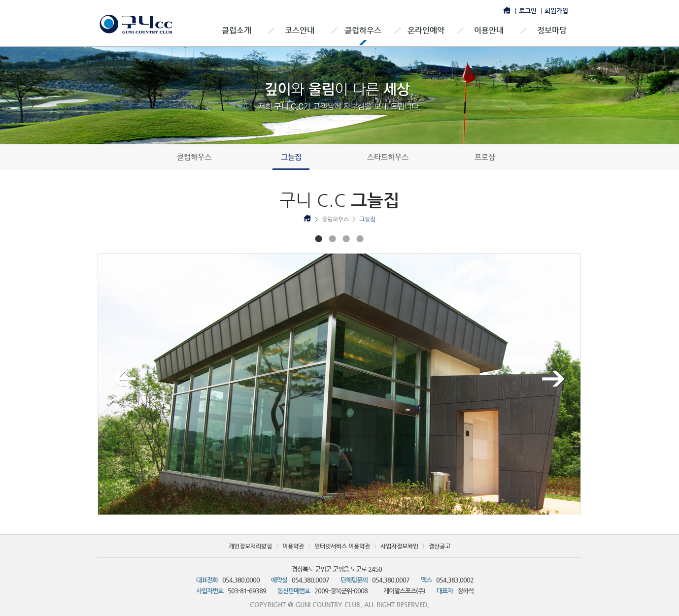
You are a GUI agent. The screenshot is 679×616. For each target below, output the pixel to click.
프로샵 (485, 157)
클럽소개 (237, 30)
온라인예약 (426, 30)
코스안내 (300, 30)
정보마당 (552, 30)
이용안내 (489, 30)
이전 (125, 379)
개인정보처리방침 (250, 546)
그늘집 (291, 157)
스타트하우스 (388, 157)
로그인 (528, 11)
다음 (554, 379)
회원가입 (556, 11)
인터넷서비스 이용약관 (342, 546)
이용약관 (293, 546)
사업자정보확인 (399, 546)
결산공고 (440, 546)
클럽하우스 (363, 30)
